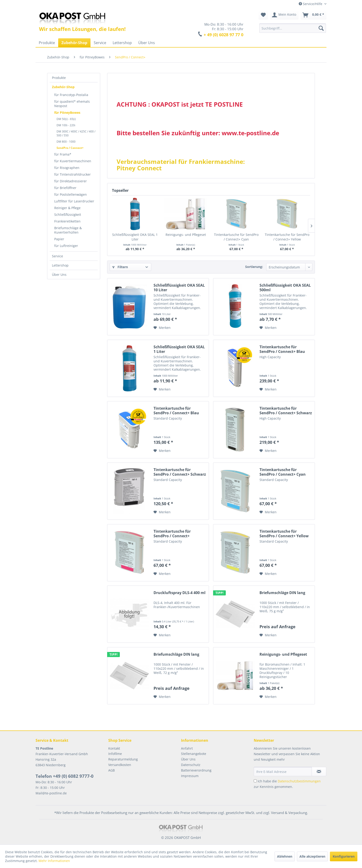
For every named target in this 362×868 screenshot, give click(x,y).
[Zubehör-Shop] (74, 43)
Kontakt (114, 748)
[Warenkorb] (314, 15)
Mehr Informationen (54, 861)
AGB (112, 770)
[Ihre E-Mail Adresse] (283, 772)
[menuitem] (293, 28)
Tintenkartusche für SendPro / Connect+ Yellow (287, 237)
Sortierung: (254, 267)
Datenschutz (191, 765)
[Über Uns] (147, 43)
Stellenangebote (194, 754)
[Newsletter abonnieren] (319, 772)
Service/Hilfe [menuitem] (311, 4)
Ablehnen (285, 856)
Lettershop (60, 265)
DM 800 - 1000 (66, 142)
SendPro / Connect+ (70, 148)
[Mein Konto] (284, 15)
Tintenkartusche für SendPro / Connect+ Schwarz (286, 411)
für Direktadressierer (71, 181)
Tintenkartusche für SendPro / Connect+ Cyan (236, 237)
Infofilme (115, 754)
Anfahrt (187, 748)
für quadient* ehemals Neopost (72, 104)
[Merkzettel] (263, 15)
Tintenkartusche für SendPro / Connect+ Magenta (172, 534)
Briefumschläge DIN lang (282, 593)
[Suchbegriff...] (293, 28)
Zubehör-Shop (63, 87)
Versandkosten (120, 765)
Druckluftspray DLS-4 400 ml (179, 593)
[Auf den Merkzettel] (162, 328)
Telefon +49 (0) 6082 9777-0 (65, 776)
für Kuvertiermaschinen (73, 161)
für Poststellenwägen (71, 194)
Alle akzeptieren (312, 856)
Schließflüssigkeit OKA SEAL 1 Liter (135, 237)
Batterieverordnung (196, 770)
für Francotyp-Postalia (71, 95)
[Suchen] (321, 28)
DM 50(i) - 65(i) (66, 119)
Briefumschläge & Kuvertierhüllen (68, 230)
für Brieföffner (65, 188)
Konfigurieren (344, 856)
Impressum (190, 776)
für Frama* (63, 154)
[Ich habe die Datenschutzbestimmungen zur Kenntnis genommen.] (255, 781)
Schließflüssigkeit (68, 215)
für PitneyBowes (67, 113)
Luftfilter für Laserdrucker (74, 201)
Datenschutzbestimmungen (299, 781)
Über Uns (59, 275)
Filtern (120, 267)
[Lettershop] (122, 43)
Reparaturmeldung (123, 759)
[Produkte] (47, 43)
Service (57, 256)
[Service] (100, 43)
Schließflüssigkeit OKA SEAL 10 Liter (179, 288)
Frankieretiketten (67, 221)
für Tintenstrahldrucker (72, 174)
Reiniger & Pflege (67, 208)
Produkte (59, 78)
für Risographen (67, 168)
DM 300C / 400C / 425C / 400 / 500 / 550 (76, 133)
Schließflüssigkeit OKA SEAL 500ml (285, 288)
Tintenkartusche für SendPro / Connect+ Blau (282, 349)
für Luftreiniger (66, 246)
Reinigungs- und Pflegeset (186, 235)
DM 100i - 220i (66, 125)
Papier (59, 239)
